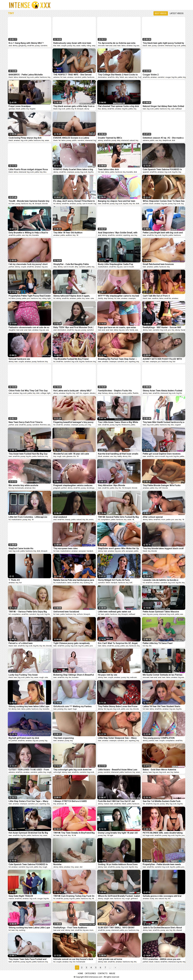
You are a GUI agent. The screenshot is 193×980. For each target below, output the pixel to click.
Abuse (112, 973)
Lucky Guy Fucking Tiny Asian (23, 675)
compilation (105, 520)
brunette (130, 172)
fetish (122, 77)
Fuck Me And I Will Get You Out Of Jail (116, 801)
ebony (87, 109)
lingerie (33, 109)
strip (55, 267)
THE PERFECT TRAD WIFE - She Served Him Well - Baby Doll (72, 75)
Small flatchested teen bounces (158, 264)
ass (126, 77)
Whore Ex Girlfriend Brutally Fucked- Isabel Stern (119, 896)
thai (55, 46)
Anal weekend (60, 517)
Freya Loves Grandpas (20, 106)
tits (134, 204)
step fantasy (109, 298)
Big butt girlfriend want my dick (24, 738)
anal (10, 46)
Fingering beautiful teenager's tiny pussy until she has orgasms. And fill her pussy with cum (73, 422)
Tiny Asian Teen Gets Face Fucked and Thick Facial (27, 959)
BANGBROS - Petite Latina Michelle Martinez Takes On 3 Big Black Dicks (26, 75)
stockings (90, 488)
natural (131, 77)
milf (77, 393)
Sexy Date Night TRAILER (21, 896)
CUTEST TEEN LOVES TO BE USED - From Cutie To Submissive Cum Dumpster (29, 770)
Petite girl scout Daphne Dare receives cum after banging (162, 454)
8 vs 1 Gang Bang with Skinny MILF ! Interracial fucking (26, 43)
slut (81, 867)
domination (102, 77)
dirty (117, 77)
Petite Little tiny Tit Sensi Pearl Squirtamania (158, 643)
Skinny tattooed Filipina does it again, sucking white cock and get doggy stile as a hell (74, 296)
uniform (80, 614)
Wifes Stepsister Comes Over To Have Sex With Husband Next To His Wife (164, 201)
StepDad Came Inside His (21, 548)
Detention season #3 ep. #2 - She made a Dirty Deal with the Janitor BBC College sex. (163, 138)
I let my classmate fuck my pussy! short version (28, 264)
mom (163, 520)
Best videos (161, 13)
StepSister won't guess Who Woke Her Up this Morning (118, 548)
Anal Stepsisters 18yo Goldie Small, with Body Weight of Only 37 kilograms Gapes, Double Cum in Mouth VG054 (118, 233)
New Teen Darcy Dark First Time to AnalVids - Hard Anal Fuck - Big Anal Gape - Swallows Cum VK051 (29, 422)
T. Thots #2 (14, 580)
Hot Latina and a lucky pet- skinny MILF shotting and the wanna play (72, 391)
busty (152, 899)
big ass (136, 46)
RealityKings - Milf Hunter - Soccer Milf (162, 327)
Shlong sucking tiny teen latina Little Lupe (29, 706)
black (145, 46)
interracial (169, 46)
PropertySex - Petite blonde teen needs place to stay (162, 864)
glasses (69, 456)
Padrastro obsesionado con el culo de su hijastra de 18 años (29, 327)
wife (127, 330)
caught (106, 899)
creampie (70, 172)
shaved (179, 930)
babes (176, 772)
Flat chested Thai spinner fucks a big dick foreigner (118, 106)
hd (61, 77)
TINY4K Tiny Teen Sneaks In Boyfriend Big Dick (74, 833)
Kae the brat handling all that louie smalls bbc (118, 454)
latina (124, 46)
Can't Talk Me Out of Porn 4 (156, 296)
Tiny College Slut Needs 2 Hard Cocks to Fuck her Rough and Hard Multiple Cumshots (118, 75)
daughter (12, 330)
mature (106, 804)
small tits (31, 46)
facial (183, 330)
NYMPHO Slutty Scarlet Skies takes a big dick (73, 169)
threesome (126, 425)
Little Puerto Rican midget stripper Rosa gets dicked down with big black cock (28, 169)
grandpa (12, 109)
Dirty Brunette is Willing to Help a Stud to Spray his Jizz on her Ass (28, 233)
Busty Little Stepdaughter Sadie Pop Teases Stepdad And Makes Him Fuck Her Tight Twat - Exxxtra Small (118, 264)
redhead (178, 109)
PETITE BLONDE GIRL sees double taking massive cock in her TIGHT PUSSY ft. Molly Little (163, 833)
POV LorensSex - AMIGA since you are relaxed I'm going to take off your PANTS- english (163, 959)
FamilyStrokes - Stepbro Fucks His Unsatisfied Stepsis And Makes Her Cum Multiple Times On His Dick (118, 391)
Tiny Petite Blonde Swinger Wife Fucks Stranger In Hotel (162, 485)
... (110, 968)
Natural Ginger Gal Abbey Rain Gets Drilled (163, 106)
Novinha (57, 864)
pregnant (57, 488)
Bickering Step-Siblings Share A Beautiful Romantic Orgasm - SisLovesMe (74, 675)
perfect (146, 204)
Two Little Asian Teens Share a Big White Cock (118, 422)
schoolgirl (57, 772)
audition (69, 235)
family (132, 330)
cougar (168, 77)
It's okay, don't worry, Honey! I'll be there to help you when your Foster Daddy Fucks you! (74, 201)
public (74, 140)
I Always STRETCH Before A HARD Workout (70, 801)
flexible (136, 393)
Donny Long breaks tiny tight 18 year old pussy (118, 833)
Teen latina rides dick (108, 169)
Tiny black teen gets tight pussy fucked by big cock (163, 43)
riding (89, 46)
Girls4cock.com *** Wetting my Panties (73, 706)
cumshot (44, 46)
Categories (90, 973)
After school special (153, 517)
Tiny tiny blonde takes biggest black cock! (163, 548)
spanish (146, 172)
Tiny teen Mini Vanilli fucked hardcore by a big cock (164, 422)
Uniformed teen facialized (66, 612)
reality (83, 46)
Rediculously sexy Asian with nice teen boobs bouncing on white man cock (72, 43)
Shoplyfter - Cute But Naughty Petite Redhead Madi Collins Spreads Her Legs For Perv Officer (73, 264)
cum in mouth (88, 204)
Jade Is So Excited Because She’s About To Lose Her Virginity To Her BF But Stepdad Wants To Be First (162, 928)
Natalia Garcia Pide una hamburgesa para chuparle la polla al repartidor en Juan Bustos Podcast (74, 580)
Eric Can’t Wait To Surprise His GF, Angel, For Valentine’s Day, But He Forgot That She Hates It (118, 643)
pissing (60, 709)
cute (173, 109)
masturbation (103, 267)
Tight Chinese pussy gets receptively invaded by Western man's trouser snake (73, 643)
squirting (127, 235)
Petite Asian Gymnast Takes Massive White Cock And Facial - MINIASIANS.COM (163, 612)
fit (76, 109)
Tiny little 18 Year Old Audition (68, 233)
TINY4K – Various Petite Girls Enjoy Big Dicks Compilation (28, 612)
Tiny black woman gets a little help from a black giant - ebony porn (74, 106)
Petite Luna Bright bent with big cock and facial (163, 233)
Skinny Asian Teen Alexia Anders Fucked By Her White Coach (162, 391)
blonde (45, 204)
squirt (70, 709)
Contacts (103, 973)
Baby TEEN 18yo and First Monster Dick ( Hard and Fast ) (73, 327)
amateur (130, 46)
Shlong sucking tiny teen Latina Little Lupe (29, 928)
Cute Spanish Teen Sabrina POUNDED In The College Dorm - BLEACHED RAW (28, 864)
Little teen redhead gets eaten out (114, 612)
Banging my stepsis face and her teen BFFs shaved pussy (117, 201)
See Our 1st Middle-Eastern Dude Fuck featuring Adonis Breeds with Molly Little (163, 801)
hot (174, 362)
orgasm (86, 393)
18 (77, 235)
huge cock (150, 835)
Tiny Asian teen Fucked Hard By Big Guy (28, 454)
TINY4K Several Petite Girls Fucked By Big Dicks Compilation (118, 517)
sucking (87, 583)
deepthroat (167, 140)
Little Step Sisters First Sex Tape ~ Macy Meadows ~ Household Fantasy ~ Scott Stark (28, 801)
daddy (100, 298)
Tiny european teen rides (66, 548)
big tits (174, 77)
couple (64, 46)
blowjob (80, 109)
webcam (133, 677)
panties (151, 741)
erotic (91, 520)
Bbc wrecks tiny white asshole (23, 485)
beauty (68, 520)
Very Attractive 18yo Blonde (112, 485)
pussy (37, 46)
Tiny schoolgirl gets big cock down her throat (73, 770)
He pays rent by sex (108, 675)
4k (33, 204)
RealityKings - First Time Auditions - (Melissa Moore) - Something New (71, 928)
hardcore (43, 77)
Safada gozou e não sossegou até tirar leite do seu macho (162, 896)
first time (43, 425)
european (82, 551)
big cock (177, 46)
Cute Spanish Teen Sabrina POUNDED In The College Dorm (162, 169)
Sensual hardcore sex (19, 359)
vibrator (93, 393)
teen (59, 46)
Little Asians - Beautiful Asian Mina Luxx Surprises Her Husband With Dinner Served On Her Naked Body (119, 770)
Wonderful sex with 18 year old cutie (71, 454)
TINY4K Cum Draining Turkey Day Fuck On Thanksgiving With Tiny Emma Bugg (74, 896)
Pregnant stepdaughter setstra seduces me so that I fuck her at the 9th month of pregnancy (73, 485)
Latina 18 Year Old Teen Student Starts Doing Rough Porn (162, 706)
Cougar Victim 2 (151, 75)
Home (80, 973)
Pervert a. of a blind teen (21, 643)
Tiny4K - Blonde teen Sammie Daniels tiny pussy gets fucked (29, 201)
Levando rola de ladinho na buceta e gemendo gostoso (160, 580)
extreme (56, 77)
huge (75, 709)
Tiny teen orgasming (64, 738)
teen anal (109, 46)
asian (78, 46)
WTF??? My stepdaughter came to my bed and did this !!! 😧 (118, 296)
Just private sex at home (110, 959)
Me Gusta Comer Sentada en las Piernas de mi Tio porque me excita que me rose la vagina (164, 675)
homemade (19, 488)
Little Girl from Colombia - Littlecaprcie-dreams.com (28, 517)
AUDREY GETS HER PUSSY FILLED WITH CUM (162, 359)
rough (59, 456)
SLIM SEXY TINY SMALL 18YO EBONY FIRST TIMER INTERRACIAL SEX (116, 928)
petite (183, 46)
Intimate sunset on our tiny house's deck (73, 959)
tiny (74, 46)
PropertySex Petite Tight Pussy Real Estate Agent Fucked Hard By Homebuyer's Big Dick (30, 296)
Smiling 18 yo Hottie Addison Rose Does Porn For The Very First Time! (118, 864)
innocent (101, 46)
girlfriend (134, 899)
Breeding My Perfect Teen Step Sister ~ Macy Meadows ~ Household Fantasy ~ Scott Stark (118, 359)
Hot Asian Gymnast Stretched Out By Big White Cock (28, 833)
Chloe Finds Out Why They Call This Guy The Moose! (28, 391)
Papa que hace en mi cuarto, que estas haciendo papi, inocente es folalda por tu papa (118, 327)
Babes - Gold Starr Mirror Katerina (159, 770)
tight (49, 298)
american (28, 488)
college (43, 393)
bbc (45, 172)
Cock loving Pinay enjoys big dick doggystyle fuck (25, 138)
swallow (155, 298)
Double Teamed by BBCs (110, 138)
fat (60, 140)
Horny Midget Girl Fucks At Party (114, 580)
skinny (15, 46)
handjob (90, 551)
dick (173, 140)
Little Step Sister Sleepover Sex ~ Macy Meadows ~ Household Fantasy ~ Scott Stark (117, 738)
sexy (94, 46)
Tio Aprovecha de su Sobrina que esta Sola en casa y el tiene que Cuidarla (117, 43)
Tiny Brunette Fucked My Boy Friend (71, 359)
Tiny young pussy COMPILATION (159, 738)
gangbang (22, 46)
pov (29, 298)
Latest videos (177, 13)
